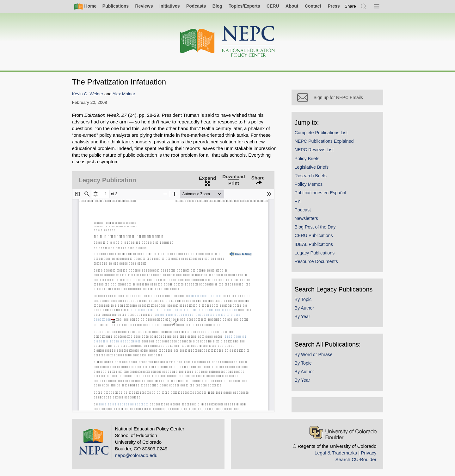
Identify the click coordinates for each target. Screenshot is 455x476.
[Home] (228, 42)
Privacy (369, 453)
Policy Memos (309, 184)
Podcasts (196, 6)
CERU (273, 6)
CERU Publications (314, 235)
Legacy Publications (315, 253)
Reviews (144, 6)
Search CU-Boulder (356, 459)
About (292, 6)
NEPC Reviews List (314, 150)
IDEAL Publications (314, 244)
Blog (217, 6)
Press (334, 6)
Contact (313, 6)
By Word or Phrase (314, 354)
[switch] (350, 6)
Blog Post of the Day (315, 227)
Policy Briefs (307, 159)
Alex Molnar (124, 94)
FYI (298, 201)
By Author (304, 308)
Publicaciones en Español (320, 193)
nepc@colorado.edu (136, 455)
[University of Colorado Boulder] (343, 432)
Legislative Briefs (312, 167)
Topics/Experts (244, 6)
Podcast (303, 210)
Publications (116, 6)
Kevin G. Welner (88, 94)
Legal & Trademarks (336, 453)
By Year (302, 316)
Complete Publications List (321, 133)
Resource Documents (316, 261)
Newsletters (306, 218)
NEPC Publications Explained (324, 141)
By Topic (303, 299)
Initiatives (170, 6)
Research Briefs (311, 176)
